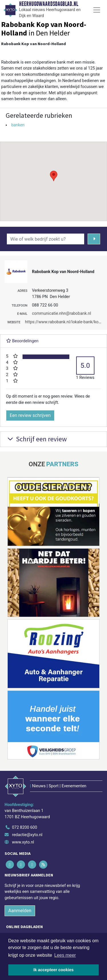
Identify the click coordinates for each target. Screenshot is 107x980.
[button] (54, 176)
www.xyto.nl (23, 842)
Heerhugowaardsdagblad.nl (49, 4)
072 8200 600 (25, 827)
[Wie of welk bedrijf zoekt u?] (46, 239)
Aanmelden (20, 911)
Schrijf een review (36, 439)
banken (18, 125)
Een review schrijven (30, 415)
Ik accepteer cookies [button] (53, 970)
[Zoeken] (94, 239)
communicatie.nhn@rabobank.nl (61, 313)
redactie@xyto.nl (27, 835)
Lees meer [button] (65, 955)
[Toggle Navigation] (97, 10)
